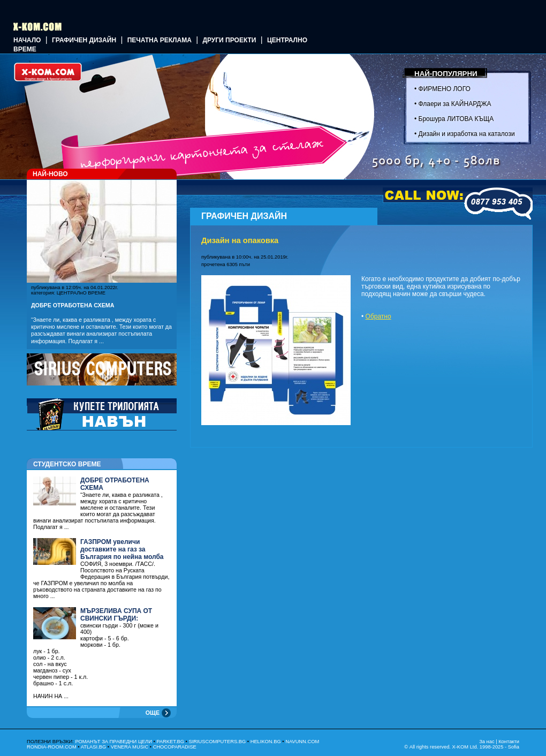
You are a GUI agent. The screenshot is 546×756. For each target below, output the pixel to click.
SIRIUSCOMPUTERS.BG (217, 742)
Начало (27, 40)
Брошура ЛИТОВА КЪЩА (456, 119)
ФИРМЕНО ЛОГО (445, 89)
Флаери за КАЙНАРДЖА (455, 104)
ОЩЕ (153, 713)
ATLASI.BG (94, 747)
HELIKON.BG (266, 742)
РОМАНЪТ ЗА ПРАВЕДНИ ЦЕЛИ (113, 742)
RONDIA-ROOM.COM (52, 747)
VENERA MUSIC (130, 747)
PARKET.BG (170, 742)
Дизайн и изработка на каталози (467, 134)
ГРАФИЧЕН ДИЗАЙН (84, 40)
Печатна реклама (160, 40)
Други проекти (229, 40)
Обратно (378, 316)
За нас (487, 742)
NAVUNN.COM (302, 742)
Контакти (509, 742)
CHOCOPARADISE (175, 747)
